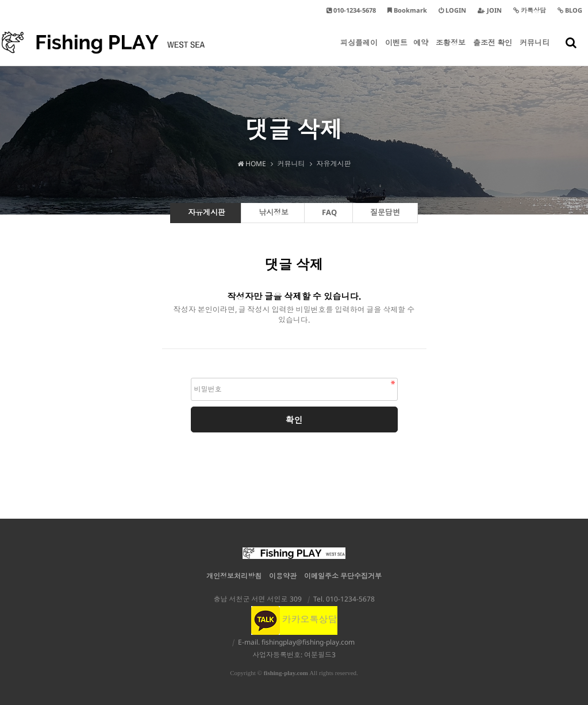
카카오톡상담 (294, 619)
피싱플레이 (359, 51)
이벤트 (396, 51)
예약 (421, 51)
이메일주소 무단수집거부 (343, 576)
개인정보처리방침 (234, 576)
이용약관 (283, 576)
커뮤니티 (535, 51)
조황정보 (451, 51)
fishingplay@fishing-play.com (308, 642)
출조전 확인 (493, 51)
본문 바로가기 (0, 0)
